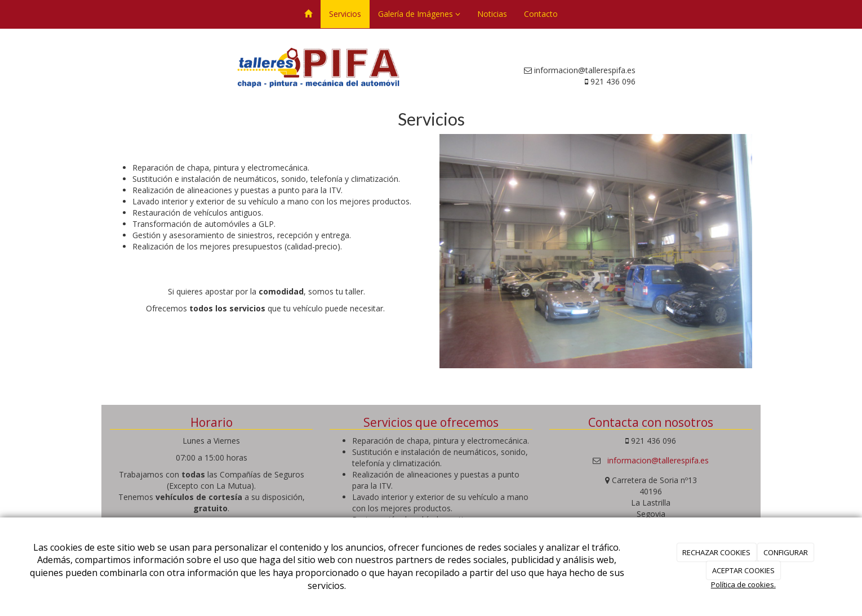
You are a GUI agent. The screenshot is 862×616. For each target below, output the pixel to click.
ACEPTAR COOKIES (743, 570)
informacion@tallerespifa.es (658, 460)
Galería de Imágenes (419, 14)
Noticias (492, 14)
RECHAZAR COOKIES (716, 552)
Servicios (345, 14)
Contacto (541, 14)
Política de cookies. (743, 584)
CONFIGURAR (786, 552)
